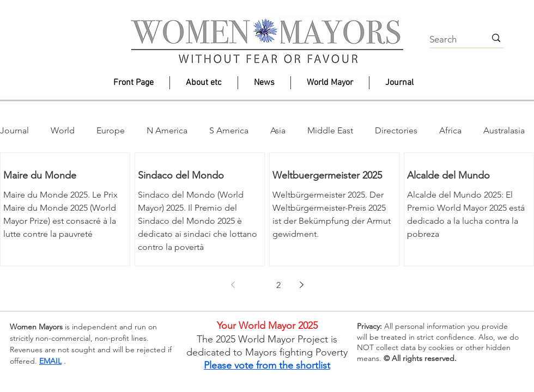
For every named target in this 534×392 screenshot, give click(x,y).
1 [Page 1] (256, 285)
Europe (111, 130)
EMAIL (50, 361)
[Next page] (301, 285)
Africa (450, 130)
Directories (396, 130)
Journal (14, 130)
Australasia (504, 130)
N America (167, 130)
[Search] (449, 40)
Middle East (330, 130)
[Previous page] (233, 285)
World (63, 130)
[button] (204, 83)
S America (229, 130)
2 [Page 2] (278, 285)
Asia (278, 130)
